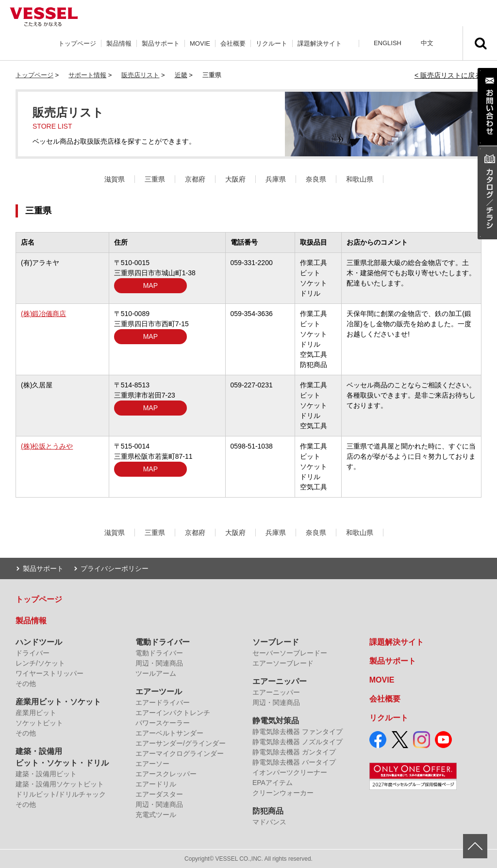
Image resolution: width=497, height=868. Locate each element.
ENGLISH (388, 43)
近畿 (181, 75)
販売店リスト (140, 75)
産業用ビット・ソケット (58, 702)
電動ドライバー (163, 642)
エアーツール (159, 692)
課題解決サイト (320, 43)
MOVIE (200, 43)
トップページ (77, 43)
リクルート (272, 43)
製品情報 (119, 43)
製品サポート (161, 43)
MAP (150, 285)
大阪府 (235, 179)
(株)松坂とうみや (47, 446)
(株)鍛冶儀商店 (43, 314)
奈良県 (316, 179)
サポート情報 (87, 75)
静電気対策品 (276, 721)
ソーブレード (276, 642)
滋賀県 (115, 179)
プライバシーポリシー (115, 568)
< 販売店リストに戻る (448, 75)
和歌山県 (360, 179)
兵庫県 (276, 179)
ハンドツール (39, 642)
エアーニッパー (280, 681)
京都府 (195, 179)
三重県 (155, 179)
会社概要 (233, 43)
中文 (427, 43)
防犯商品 (268, 811)
